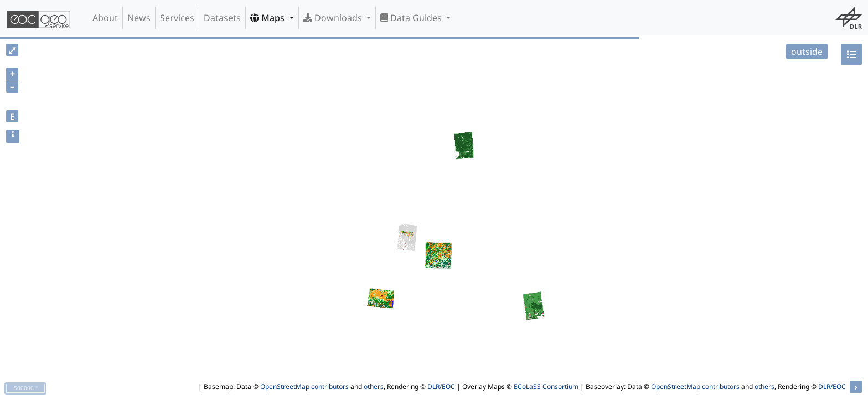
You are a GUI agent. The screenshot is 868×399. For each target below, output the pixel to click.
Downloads (334, 18)
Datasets (222, 18)
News (139, 18)
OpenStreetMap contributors (304, 387)
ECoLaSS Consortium (546, 387)
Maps (268, 18)
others (374, 387)
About (105, 18)
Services (177, 18)
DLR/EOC (441, 387)
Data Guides (412, 18)
